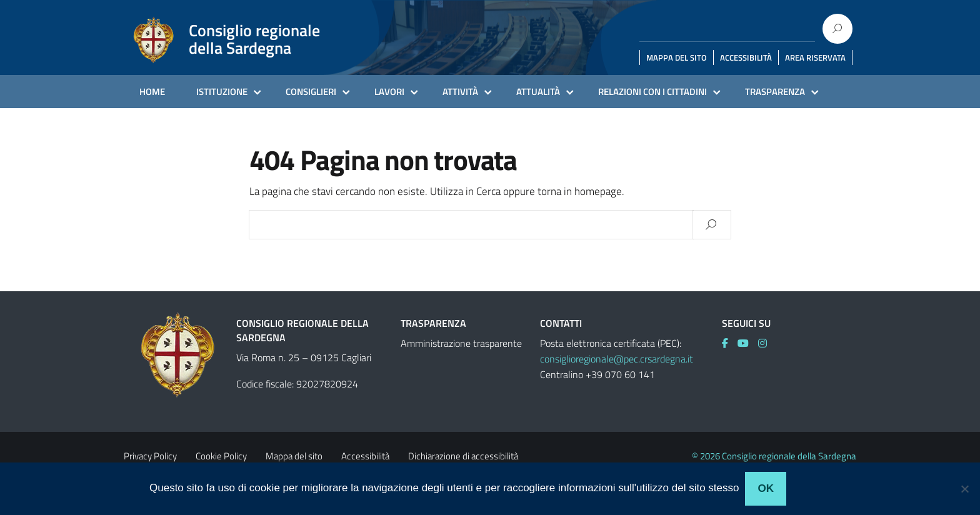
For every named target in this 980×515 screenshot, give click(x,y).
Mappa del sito (294, 456)
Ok (766, 488)
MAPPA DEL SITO (677, 57)
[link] (730, 343)
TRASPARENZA (775, 92)
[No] (964, 489)
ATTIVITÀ (460, 92)
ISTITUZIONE (222, 92)
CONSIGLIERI (311, 92)
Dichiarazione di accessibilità (463, 456)
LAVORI (389, 92)
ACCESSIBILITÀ (746, 57)
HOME (152, 92)
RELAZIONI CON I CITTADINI (652, 92)
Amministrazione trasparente (461, 343)
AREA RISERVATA (815, 57)
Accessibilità (365, 456)
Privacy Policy (150, 456)
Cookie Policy (221, 456)
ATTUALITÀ (538, 92)
